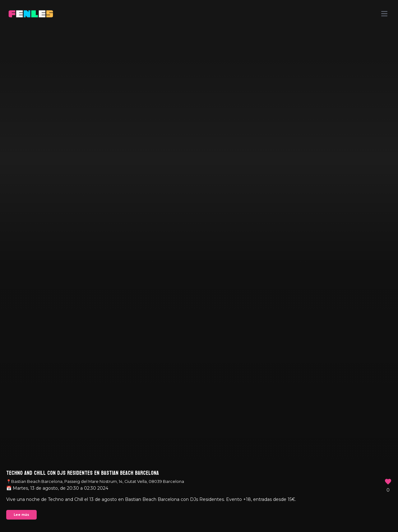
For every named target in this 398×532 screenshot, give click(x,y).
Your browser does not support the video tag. (199, 266)
